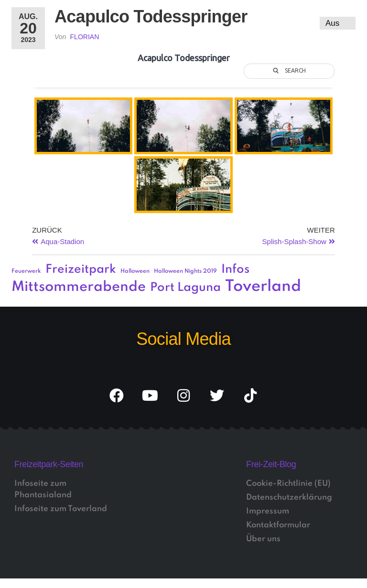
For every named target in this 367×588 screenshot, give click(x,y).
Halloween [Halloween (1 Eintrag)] (135, 271)
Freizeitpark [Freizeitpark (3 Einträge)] (81, 270)
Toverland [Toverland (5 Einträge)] (263, 287)
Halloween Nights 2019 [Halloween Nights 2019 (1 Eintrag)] (185, 271)
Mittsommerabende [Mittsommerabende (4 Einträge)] (79, 287)
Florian (85, 37)
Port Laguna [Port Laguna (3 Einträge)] (185, 288)
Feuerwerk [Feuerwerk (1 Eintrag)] (26, 271)
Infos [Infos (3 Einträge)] (235, 270)
